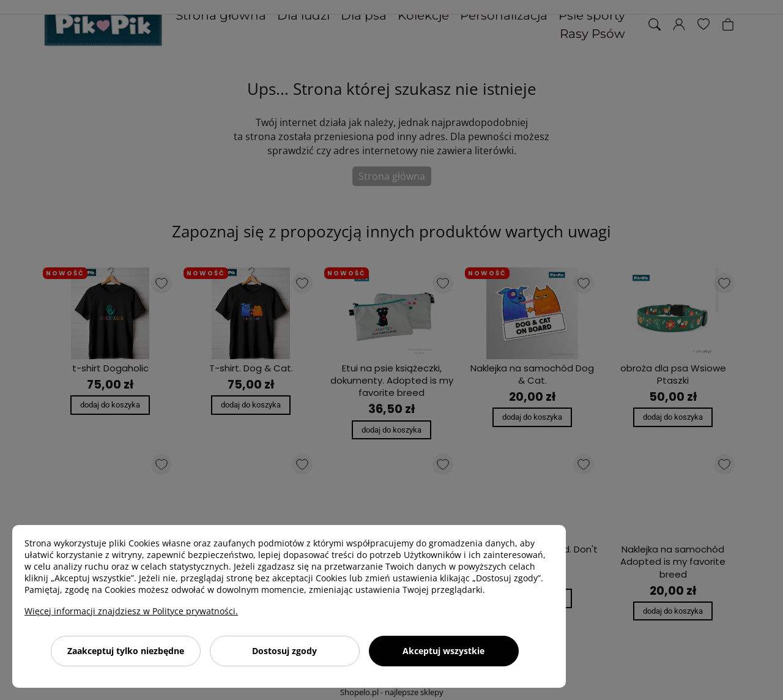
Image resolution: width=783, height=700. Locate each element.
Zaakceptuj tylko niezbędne (126, 651)
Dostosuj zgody (284, 651)
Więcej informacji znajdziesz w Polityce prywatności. (131, 611)
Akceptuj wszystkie (443, 651)
